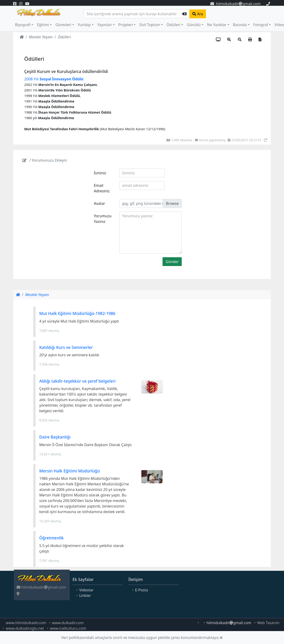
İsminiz (100, 173)
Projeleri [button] (126, 25)
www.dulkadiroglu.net (25, 628)
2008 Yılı (54, 79)
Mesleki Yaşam (41, 37)
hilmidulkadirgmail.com (236, 4)
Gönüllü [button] (194, 25)
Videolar (86, 590)
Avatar (99, 203)
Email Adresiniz (102, 188)
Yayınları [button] (104, 25)
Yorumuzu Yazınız (103, 219)
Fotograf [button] (261, 25)
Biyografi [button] (23, 25)
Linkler (85, 596)
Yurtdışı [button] (84, 25)
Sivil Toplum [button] (150, 25)
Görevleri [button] (63, 25)
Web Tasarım (268, 623)
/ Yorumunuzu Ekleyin (45, 160)
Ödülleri (64, 37)
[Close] (221, 638)
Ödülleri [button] (173, 25)
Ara (198, 14)
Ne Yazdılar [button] (217, 25)
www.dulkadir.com (68, 623)
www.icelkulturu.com (68, 628)
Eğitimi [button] (43, 25)
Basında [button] (240, 25)
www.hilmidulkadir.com (26, 623)
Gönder (172, 262)
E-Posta (142, 590)
